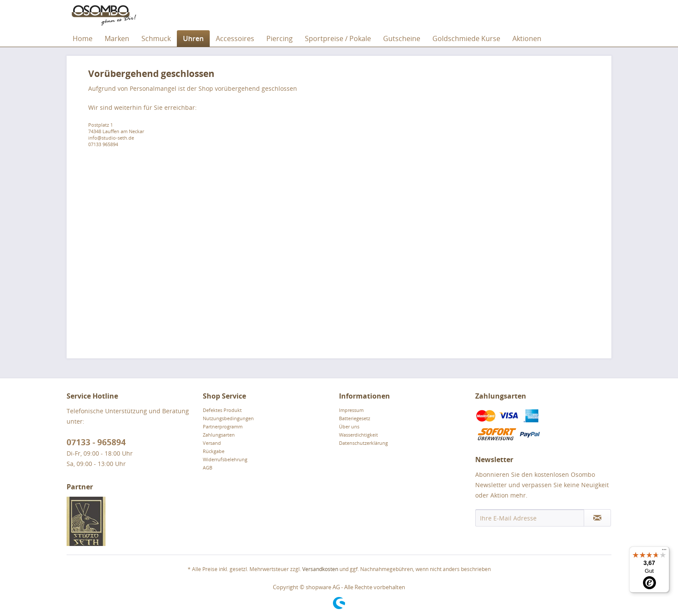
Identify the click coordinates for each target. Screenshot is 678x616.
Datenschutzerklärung (363, 443)
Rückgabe (214, 451)
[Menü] (664, 552)
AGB (208, 468)
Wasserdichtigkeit (358, 435)
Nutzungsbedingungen (228, 418)
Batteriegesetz (355, 418)
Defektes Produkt (222, 410)
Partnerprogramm (223, 426)
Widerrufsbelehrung (225, 459)
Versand (212, 443)
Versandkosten (320, 569)
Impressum (351, 410)
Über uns (349, 426)
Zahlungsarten (219, 435)
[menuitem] (83, 38)
